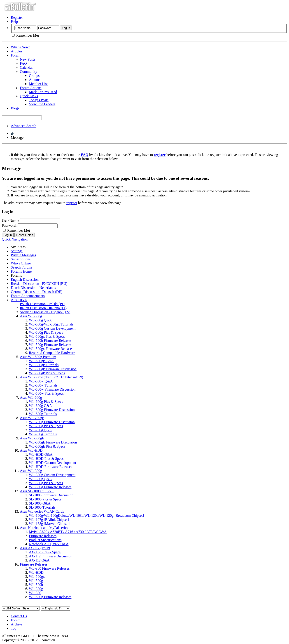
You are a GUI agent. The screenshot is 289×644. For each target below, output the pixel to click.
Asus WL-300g (31, 471)
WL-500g (36, 581)
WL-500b (36, 585)
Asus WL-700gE (32, 418)
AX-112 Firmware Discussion (51, 556)
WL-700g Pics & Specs (46, 426)
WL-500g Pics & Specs (46, 332)
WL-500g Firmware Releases (50, 345)
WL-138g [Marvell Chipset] (49, 524)
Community (28, 72)
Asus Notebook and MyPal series (44, 528)
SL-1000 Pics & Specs (45, 499)
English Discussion (25, 280)
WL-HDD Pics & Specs (46, 459)
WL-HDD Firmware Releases (50, 467)
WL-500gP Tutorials (44, 365)
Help (14, 22)
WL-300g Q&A (40, 479)
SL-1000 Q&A (40, 503)
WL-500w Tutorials (43, 385)
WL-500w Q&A (41, 381)
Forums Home (21, 271)
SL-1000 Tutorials (42, 507)
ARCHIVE (19, 300)
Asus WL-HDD (31, 450)
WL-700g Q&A (40, 430)
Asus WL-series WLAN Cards (42, 511)
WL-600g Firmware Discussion (52, 410)
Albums (35, 80)
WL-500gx (37, 577)
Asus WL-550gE (32, 438)
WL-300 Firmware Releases (49, 568)
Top (14, 628)
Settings (17, 251)
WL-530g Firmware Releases (50, 597)
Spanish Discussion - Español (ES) (45, 312)
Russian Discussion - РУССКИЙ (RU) (39, 284)
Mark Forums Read (43, 92)
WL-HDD (36, 572)
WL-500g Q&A (40, 320)
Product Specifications (45, 540)
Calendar (26, 67)
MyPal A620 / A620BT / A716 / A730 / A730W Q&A (68, 532)
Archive (17, 624)
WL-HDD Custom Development (52, 463)
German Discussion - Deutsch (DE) (37, 292)
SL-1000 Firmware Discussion (51, 495)
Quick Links (29, 96)
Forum (16, 55)
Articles (17, 51)
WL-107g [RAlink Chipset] (49, 520)
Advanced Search (23, 126)
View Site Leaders (42, 104)
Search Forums (22, 267)
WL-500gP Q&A (41, 361)
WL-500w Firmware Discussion (52, 389)
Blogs (15, 108)
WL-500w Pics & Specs (46, 393)
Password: (9, 225)
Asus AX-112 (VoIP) (35, 548)
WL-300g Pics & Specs (46, 483)
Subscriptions (21, 259)
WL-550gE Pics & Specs (47, 446)
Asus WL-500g (31, 316)
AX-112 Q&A (39, 560)
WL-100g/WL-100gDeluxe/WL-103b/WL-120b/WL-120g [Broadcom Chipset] (86, 515)
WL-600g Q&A (40, 406)
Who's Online (21, 263)
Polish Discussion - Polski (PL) (43, 304)
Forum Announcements (28, 296)
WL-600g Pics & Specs (46, 402)
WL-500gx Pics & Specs (47, 336)
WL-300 (35, 593)
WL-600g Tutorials (43, 414)
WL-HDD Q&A (41, 454)
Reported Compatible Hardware (52, 353)
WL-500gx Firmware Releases (51, 349)
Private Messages (23, 255)
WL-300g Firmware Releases (50, 487)
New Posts (28, 59)
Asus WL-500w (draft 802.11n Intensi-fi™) (51, 377)
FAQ (23, 63)
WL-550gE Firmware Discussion (53, 442)
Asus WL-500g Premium (38, 357)
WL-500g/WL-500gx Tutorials (51, 324)
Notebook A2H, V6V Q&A (49, 544)
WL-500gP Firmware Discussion (53, 369)
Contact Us (19, 616)
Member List (38, 84)
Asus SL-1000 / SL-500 (37, 491)
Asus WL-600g (31, 397)
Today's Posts (39, 100)
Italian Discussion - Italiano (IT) (43, 308)
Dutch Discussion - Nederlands (33, 288)
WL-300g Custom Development (52, 475)
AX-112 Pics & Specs (45, 552)
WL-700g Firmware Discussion (52, 422)
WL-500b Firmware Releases (50, 341)
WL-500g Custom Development (52, 328)
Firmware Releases (43, 536)
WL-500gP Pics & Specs (47, 373)
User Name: (10, 221)
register (72, 203)
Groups (34, 76)
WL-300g (36, 589)
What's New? (20, 47)
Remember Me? (26, 35)
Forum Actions (31, 88)
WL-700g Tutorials (43, 434)
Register (17, 18)
